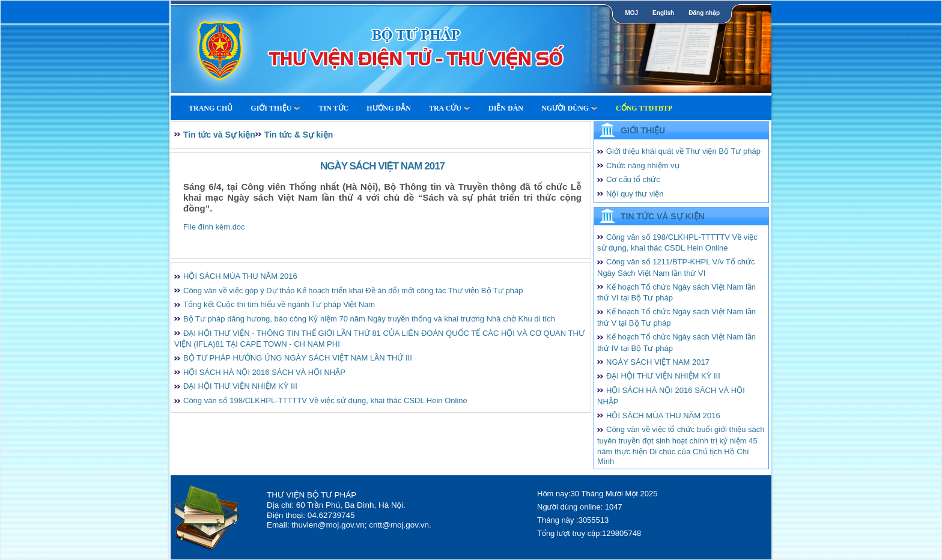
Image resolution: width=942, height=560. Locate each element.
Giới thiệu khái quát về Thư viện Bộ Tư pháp (683, 151)
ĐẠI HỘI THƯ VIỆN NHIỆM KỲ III (240, 386)
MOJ (631, 13)
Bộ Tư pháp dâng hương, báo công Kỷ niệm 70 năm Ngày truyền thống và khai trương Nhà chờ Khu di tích (369, 319)
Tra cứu (450, 108)
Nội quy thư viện (635, 194)
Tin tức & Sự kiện (299, 135)
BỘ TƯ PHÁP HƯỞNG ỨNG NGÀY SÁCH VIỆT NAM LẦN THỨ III (298, 358)
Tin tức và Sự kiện (219, 135)
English (663, 13)
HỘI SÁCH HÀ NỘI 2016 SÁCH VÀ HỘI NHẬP (264, 372)
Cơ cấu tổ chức (633, 179)
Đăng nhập (704, 13)
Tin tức (333, 108)
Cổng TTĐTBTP (644, 108)
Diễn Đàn (506, 108)
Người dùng (570, 108)
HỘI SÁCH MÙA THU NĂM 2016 (240, 276)
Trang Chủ (211, 108)
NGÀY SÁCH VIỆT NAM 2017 (658, 362)
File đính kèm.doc (214, 227)
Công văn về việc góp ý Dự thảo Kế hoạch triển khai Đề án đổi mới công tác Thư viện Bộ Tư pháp (353, 291)
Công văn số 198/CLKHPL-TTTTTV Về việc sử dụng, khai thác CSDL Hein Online (325, 400)
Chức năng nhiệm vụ (643, 166)
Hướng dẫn (389, 108)
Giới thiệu (275, 108)
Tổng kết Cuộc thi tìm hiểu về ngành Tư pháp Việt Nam (279, 304)
